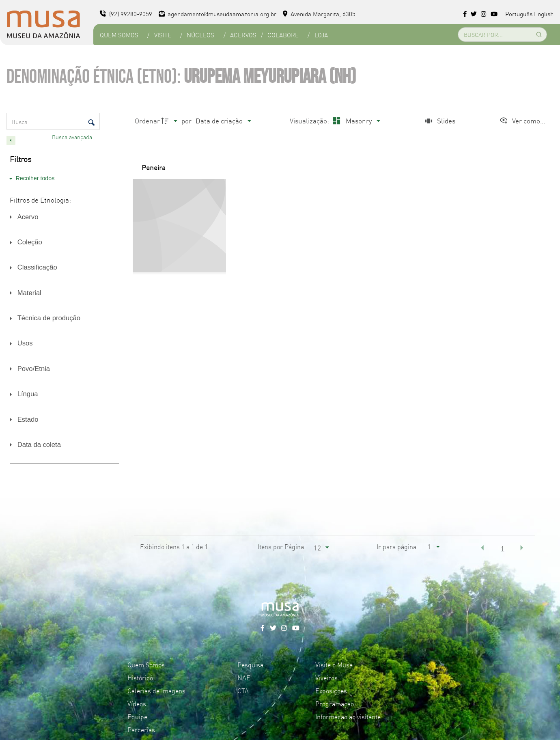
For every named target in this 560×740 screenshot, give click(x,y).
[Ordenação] (223, 121)
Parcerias (141, 729)
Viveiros (326, 677)
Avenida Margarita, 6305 (319, 14)
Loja (321, 35)
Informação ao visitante (348, 716)
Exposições (331, 690)
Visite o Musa (334, 664)
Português (519, 14)
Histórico (140, 677)
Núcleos (200, 35)
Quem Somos (119, 35)
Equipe (137, 716)
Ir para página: (397, 546)
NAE (244, 677)
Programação (335, 703)
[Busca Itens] (53, 121)
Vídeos (137, 703)
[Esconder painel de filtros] (11, 140)
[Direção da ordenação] (170, 121)
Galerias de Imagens (156, 690)
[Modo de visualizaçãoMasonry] (355, 121)
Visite (163, 35)
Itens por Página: (282, 546)
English (544, 14)
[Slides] (439, 121)
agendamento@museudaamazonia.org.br (218, 14)
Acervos (243, 35)
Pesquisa (250, 664)
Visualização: (310, 120)
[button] (482, 548)
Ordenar (147, 120)
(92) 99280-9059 (126, 14)
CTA (243, 690)
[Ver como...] (522, 121)
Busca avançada (73, 137)
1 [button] (502, 548)
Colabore (283, 35)
